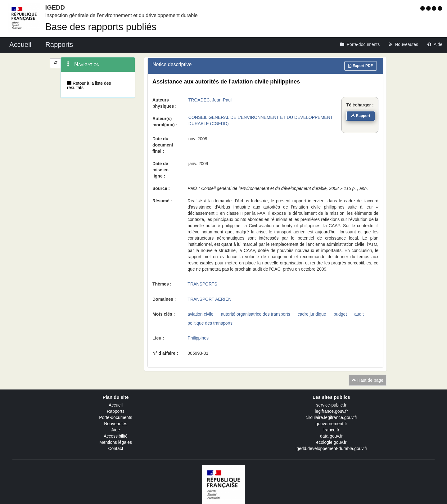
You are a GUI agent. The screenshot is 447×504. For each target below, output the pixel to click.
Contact (115, 448)
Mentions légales (116, 442)
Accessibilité (116, 436)
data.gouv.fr (331, 436)
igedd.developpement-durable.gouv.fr (331, 448)
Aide (115, 430)
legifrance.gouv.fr (331, 411)
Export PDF (361, 66)
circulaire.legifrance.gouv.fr (331, 417)
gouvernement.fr (332, 424)
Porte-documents (116, 417)
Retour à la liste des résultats (89, 85)
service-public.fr (331, 405)
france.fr (331, 430)
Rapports (116, 411)
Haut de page (368, 380)
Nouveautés (116, 424)
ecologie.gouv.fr (332, 442)
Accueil (116, 405)
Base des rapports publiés (101, 27)
